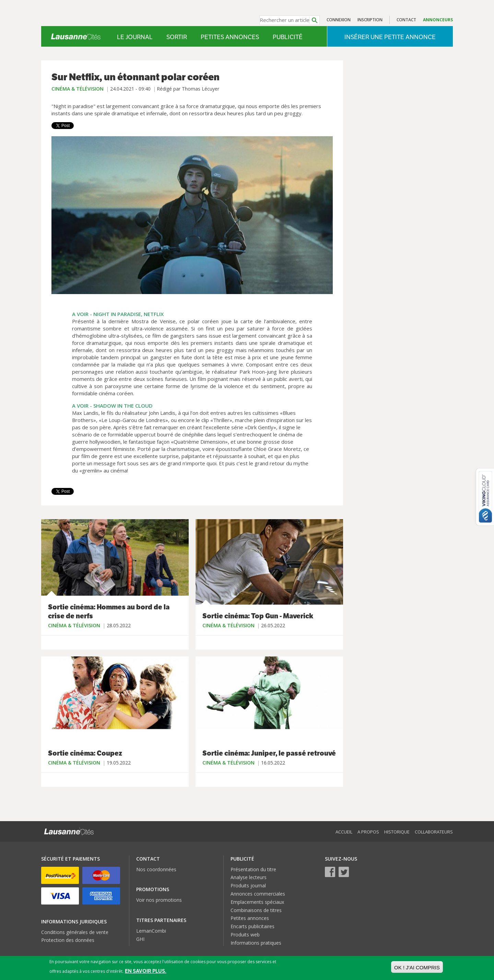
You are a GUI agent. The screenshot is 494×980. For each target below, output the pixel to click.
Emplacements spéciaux (257, 902)
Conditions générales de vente (75, 932)
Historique (397, 832)
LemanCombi (151, 931)
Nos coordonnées (156, 869)
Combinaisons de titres (256, 910)
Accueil (344, 832)
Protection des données (68, 940)
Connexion (339, 20)
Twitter (344, 872)
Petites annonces (230, 37)
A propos (368, 832)
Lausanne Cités (76, 36)
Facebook (330, 872)
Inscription (370, 20)
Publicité (288, 37)
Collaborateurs (434, 832)
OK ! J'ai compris (417, 967)
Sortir (177, 37)
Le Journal (135, 37)
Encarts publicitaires (252, 926)
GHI (140, 939)
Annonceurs (438, 20)
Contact (406, 20)
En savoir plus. (146, 971)
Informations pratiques (256, 943)
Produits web (245, 935)
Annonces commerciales (258, 894)
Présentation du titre (253, 869)
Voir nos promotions (159, 900)
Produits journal (248, 885)
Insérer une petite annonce (390, 37)
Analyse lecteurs (249, 877)
